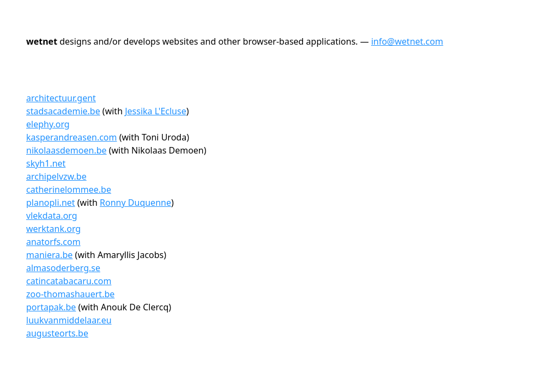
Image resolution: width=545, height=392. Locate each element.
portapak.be (51, 307)
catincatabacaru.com (69, 281)
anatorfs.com (53, 242)
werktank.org (53, 229)
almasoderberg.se (63, 268)
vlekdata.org (52, 216)
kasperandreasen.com (72, 137)
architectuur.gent (61, 98)
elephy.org (48, 124)
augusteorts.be (57, 333)
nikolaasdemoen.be (66, 150)
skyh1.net (46, 163)
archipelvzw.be (56, 176)
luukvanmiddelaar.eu (69, 320)
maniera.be (49, 255)
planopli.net (51, 203)
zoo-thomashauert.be (70, 294)
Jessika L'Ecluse (156, 111)
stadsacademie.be (63, 111)
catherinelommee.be (69, 189)
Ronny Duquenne (135, 203)
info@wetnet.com (407, 41)
